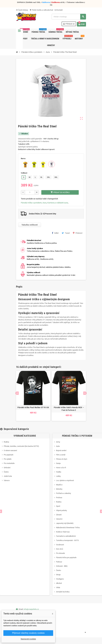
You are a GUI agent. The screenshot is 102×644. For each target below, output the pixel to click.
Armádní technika (63, 592)
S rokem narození (10, 450)
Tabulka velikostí (30, 225)
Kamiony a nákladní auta (58, 203)
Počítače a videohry (64, 493)
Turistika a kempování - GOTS (67, 540)
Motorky (59, 489)
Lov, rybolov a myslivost (65, 480)
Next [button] (85, 393)
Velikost (24, 173)
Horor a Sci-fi (61, 468)
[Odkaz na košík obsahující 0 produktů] (81, 24)
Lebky (58, 476)
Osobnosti (60, 545)
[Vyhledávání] (69, 17)
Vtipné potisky (61, 510)
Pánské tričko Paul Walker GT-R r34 (33, 407)
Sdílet (55, 233)
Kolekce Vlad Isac (63, 532)
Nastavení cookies (28, 639)
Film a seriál (61, 455)
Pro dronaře (60, 553)
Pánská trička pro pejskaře (66, 557)
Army (58, 442)
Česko (6, 472)
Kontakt (59, 10)
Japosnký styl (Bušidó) (65, 523)
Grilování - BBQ (62, 566)
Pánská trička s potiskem (31, 203)
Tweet (66, 233)
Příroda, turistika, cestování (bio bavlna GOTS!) (21, 446)
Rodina (6, 442)
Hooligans (60, 579)
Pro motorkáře (9, 463)
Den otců (60, 549)
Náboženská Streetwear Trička (68, 528)
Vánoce (7, 480)
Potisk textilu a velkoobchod (41, 10)
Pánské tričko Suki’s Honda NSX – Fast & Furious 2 (69, 409)
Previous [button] (17, 393)
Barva (23, 158)
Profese (59, 498)
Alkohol (59, 583)
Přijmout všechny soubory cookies (28, 633)
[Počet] (30, 192)
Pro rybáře (8, 459)
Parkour (59, 562)
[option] (33, 396)
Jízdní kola (8, 476)
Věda (58, 587)
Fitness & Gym (62, 459)
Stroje (58, 575)
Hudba (59, 472)
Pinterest (78, 233)
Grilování (7, 468)
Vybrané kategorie (25, 436)
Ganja (58, 463)
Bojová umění (61, 450)
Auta (45, 203)
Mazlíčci (59, 485)
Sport (58, 506)
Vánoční (59, 519)
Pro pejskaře (9, 455)
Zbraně (59, 515)
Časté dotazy (22, 10)
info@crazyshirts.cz (31, 609)
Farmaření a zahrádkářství (66, 536)
